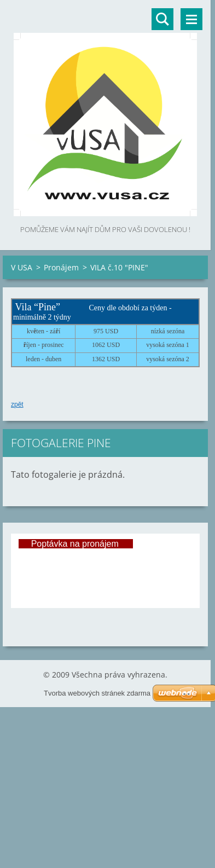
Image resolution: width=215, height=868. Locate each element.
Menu (191, 19)
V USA (22, 267)
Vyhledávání (162, 19)
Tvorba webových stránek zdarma (97, 693)
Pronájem (61, 267)
